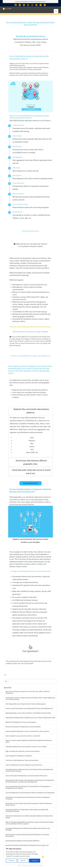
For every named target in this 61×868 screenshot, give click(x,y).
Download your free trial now (31, 231)
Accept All (35, 861)
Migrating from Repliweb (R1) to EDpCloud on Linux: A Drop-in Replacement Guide (30, 718)
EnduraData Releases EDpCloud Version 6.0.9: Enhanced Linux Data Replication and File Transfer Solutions (29, 770)
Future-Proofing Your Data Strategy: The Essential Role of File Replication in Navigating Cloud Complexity (28, 787)
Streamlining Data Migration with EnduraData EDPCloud (22, 841)
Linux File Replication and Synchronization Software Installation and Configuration (30, 793)
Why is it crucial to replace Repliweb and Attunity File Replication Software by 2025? (29, 741)
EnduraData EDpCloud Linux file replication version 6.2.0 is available (26, 747)
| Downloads (25, 866)
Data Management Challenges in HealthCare (19, 756)
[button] (56, 11)
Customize (11, 861)
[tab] (31, 411)
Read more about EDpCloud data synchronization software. (30, 327)
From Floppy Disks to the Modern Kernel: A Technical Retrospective (26, 704)
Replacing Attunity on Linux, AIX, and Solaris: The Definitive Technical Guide (28, 713)
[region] (23, 855)
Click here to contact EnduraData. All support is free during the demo (30, 356)
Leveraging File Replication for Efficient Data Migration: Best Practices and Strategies (28, 829)
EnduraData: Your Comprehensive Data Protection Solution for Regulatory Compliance (28, 798)
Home (20, 866)
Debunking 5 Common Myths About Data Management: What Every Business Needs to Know (29, 804)
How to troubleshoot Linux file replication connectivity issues (24, 765)
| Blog (35, 866)
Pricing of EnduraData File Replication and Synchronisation (23, 727)
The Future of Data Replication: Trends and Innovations (22, 760)
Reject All (23, 861)
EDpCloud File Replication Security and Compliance (21, 722)
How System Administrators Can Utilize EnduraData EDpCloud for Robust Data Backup (29, 817)
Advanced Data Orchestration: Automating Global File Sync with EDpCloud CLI (29, 708)
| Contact (31, 866)
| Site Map (40, 866)
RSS (5, 675)
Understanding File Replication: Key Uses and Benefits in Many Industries (27, 731)
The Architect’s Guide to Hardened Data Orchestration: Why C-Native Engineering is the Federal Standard (30, 699)
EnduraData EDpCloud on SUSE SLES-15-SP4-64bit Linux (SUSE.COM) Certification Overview (27, 810)
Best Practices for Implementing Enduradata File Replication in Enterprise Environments (27, 835)
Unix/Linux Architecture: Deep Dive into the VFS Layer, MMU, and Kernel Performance (28, 692)
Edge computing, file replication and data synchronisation (23, 751)
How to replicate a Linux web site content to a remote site (23, 736)
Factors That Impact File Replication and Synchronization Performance (27, 776)
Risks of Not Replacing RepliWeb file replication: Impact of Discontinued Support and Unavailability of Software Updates (30, 823)
